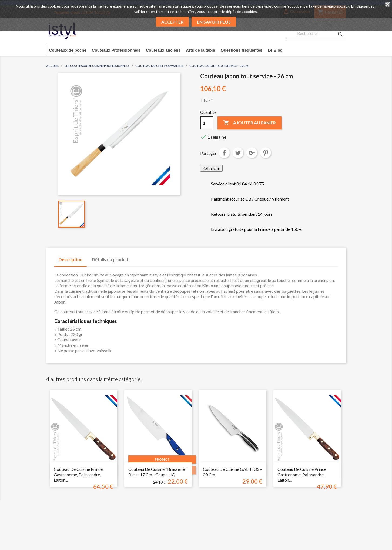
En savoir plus (214, 22)
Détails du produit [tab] (110, 259)
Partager (224, 153)
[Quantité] (207, 123)
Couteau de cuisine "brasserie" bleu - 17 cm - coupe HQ (157, 472)
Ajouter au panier (249, 123)
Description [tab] (71, 259)
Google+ (252, 153)
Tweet (238, 153)
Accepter (172, 22)
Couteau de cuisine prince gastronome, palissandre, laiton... (78, 474)
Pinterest (266, 153)
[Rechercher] (316, 34)
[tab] (138, 257)
